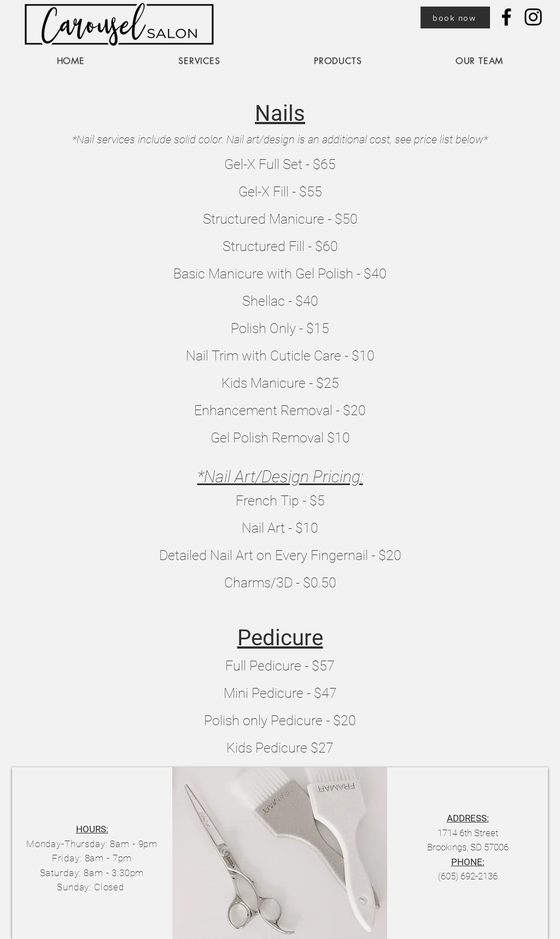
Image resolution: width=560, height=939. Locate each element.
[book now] (455, 18)
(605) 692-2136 (468, 876)
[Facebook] (506, 17)
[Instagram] (533, 17)
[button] (200, 61)
